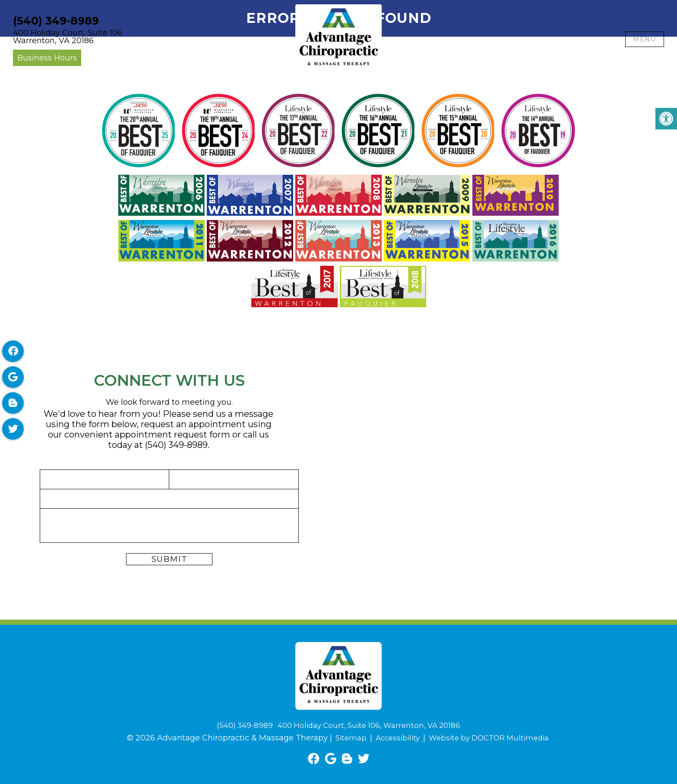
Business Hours (47, 58)
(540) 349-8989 (56, 21)
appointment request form (172, 435)
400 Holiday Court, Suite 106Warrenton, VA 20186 (68, 37)
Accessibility (394, 738)
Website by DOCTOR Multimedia (491, 738)
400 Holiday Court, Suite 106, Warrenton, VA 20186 (370, 725)
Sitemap (345, 738)
